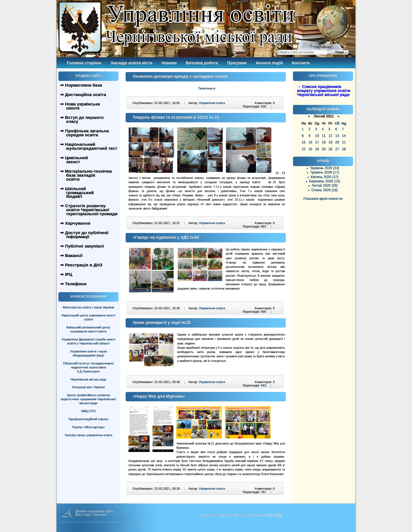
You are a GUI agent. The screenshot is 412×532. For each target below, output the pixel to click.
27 (337, 149)
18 (324, 142)
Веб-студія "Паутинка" (92, 515)
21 (344, 142)
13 (337, 136)
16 (310, 142)
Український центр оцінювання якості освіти (89, 317)
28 (344, 149)
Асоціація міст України (88, 387)
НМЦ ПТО (89, 411)
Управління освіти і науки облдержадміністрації (88, 353)
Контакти (301, 63)
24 (317, 149)
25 (324, 149)
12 (330, 136)
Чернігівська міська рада (88, 379)
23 (310, 149)
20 (337, 142)
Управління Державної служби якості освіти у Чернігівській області (88, 341)
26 (330, 149)
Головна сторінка (84, 63)
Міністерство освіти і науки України (88, 307)
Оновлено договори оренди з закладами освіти (180, 76)
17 (317, 142)
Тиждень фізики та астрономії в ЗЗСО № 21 (176, 117)
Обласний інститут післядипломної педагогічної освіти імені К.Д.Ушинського (88, 367)
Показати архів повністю (323, 199)
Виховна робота (202, 63)
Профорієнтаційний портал (88, 419)
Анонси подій (269, 63)
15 (304, 142)
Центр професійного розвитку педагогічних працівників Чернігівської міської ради (88, 399)
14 (344, 136)
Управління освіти (212, 103)
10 (317, 136)
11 (324, 136)
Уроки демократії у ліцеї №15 (162, 322)
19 (330, 142)
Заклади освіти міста (131, 63)
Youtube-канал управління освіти (89, 435)
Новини (169, 63)
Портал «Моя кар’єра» (89, 427)
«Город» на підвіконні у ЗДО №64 (166, 237)
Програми (237, 63)
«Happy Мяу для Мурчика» (159, 396)
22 (304, 149)
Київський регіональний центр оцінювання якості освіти (89, 329)
